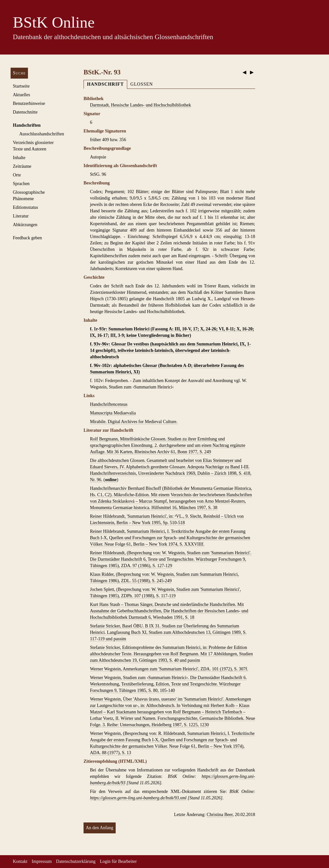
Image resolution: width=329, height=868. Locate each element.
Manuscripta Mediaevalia (113, 413)
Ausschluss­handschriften (42, 134)
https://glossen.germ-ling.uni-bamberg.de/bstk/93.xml (138, 798)
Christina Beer (220, 815)
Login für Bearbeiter (118, 861)
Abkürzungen (25, 225)
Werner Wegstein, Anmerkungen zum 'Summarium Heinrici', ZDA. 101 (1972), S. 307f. (169, 669)
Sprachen (21, 184)
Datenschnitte (25, 112)
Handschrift (105, 84)
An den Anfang (100, 828)
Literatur (21, 216)
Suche (19, 73)
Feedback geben (27, 238)
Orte (17, 175)
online (111, 480)
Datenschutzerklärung (76, 861)
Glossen (142, 84)
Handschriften (27, 125)
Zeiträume (22, 166)
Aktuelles (22, 95)
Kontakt (20, 861)
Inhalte (19, 158)
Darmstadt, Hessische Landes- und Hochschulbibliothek (141, 105)
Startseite (21, 86)
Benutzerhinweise (29, 103)
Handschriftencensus (109, 404)
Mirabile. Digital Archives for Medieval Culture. (134, 422)
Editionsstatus (26, 207)
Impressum (42, 861)
